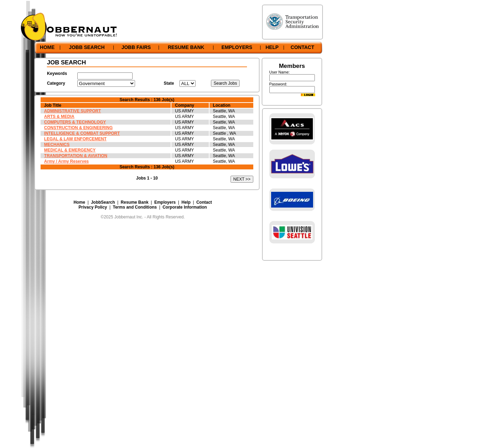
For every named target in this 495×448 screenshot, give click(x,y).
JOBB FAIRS (136, 47)
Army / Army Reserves (66, 161)
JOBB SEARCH (87, 47)
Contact (204, 202)
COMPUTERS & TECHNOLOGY (75, 122)
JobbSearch (103, 202)
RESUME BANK (186, 47)
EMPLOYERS (237, 47)
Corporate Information (185, 207)
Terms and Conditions (135, 207)
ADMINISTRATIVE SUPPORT (72, 111)
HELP (272, 47)
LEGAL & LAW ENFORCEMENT (75, 139)
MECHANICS (57, 145)
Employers (165, 202)
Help (186, 202)
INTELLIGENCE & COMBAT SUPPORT (82, 133)
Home (79, 202)
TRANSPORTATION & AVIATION (76, 156)
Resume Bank (135, 202)
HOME (47, 47)
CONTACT (302, 47)
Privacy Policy (93, 207)
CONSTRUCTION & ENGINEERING (78, 128)
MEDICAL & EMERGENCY (70, 150)
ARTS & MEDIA (59, 117)
